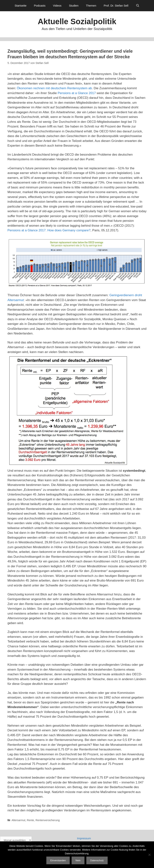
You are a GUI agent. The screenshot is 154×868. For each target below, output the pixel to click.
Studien (74, 6)
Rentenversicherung (48, 820)
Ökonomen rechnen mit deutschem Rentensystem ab (54, 88)
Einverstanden (58, 860)
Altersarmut (19, 820)
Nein (78, 860)
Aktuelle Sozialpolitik (77, 21)
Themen (91, 6)
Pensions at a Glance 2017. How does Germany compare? (49, 230)
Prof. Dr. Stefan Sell (116, 6)
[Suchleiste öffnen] (138, 6)
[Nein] (149, 855)
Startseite (20, 6)
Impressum (84, 838)
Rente (31, 820)
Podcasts (40, 6)
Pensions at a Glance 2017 (77, 93)
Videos (57, 6)
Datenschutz (97, 860)
